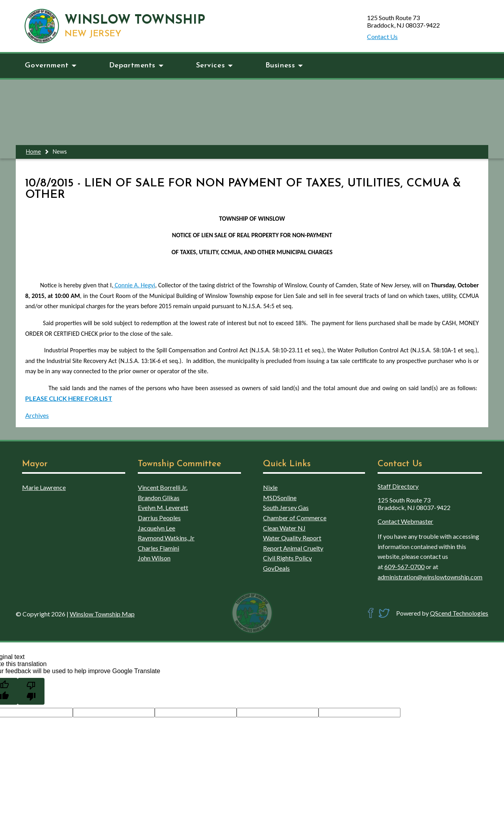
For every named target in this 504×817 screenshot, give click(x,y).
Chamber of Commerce (295, 518)
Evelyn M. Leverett (163, 507)
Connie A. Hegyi (134, 285)
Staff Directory (398, 486)
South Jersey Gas (286, 507)
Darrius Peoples (159, 518)
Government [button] (51, 66)
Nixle (270, 487)
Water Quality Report (292, 538)
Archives (37, 415)
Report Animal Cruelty (293, 548)
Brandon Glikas (159, 498)
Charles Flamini (158, 548)
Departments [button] (136, 66)
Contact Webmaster (405, 521)
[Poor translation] (31, 691)
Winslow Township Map (102, 614)
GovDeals (276, 568)
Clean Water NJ (284, 528)
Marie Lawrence (44, 487)
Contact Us (382, 36)
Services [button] (215, 66)
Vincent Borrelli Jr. (163, 487)
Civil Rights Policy (287, 558)
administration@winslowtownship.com (430, 577)
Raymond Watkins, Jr (166, 538)
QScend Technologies (459, 613)
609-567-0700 (404, 567)
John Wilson (154, 558)
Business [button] (284, 66)
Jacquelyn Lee (157, 528)
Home (33, 152)
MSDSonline (280, 498)
